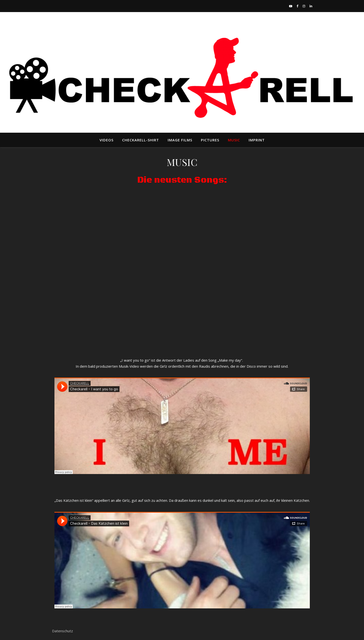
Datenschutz (63, 631)
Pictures (210, 140)
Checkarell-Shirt (141, 140)
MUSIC (234, 140)
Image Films (180, 140)
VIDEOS (106, 140)
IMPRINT (257, 140)
